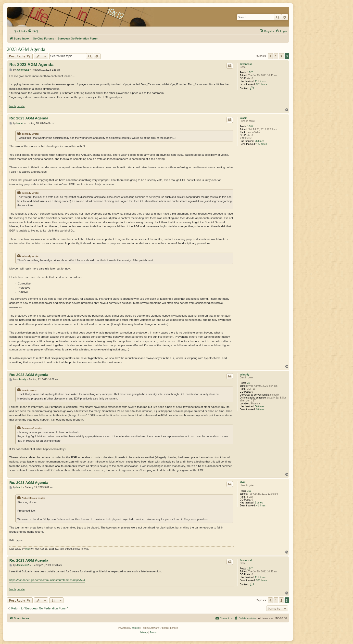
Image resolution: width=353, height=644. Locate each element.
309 (249, 491)
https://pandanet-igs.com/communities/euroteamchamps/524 (47, 580)
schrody (245, 375)
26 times (260, 141)
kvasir (243, 118)
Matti (243, 483)
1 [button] (276, 56)
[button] (270, 56)
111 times (260, 81)
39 (249, 383)
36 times (260, 406)
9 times (260, 409)
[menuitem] (33, 31)
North (13, 106)
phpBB (135, 628)
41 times (261, 506)
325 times (261, 84)
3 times (259, 503)
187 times (261, 144)
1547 (250, 72)
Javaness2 (246, 64)
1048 (250, 126)
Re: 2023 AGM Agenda (31, 65)
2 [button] (281, 56)
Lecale (21, 106)
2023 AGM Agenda (26, 49)
